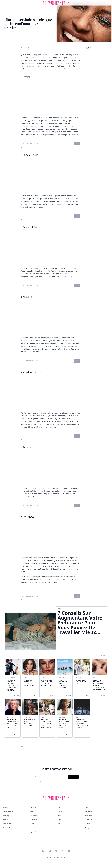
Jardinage (61, 828)
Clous (59, 808)
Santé (32, 812)
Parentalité (88, 816)
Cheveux (6, 820)
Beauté (6, 808)
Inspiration (88, 812)
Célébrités (34, 816)
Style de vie (73, 777)
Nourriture (34, 820)
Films (32, 824)
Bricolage (6, 816)
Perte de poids (8, 828)
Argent (60, 820)
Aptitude (88, 824)
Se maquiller (7, 824)
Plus (77, 144)
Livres (32, 828)
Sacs (29, 48)
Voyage (87, 828)
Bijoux (60, 812)
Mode (60, 816)
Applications (34, 832)
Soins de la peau (9, 812)
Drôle (59, 824)
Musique (33, 808)
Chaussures (89, 820)
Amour (5, 832)
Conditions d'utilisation (41, 782)
